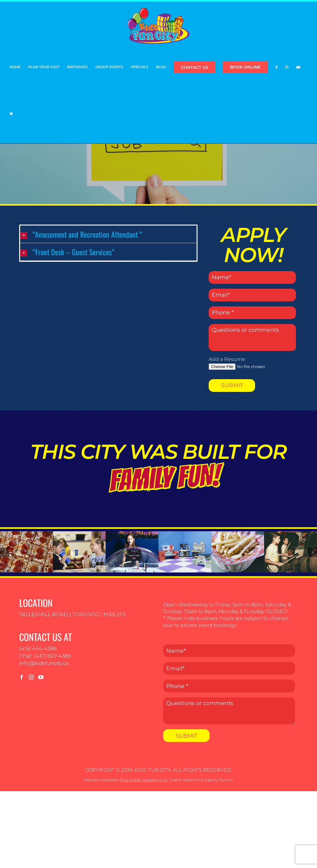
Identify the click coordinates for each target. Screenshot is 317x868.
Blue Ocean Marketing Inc (144, 780)
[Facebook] (22, 677)
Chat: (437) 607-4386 (45, 656)
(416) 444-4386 (38, 648)
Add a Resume (227, 359)
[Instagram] (31, 677)
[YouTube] (41, 677)
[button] (108, 234)
